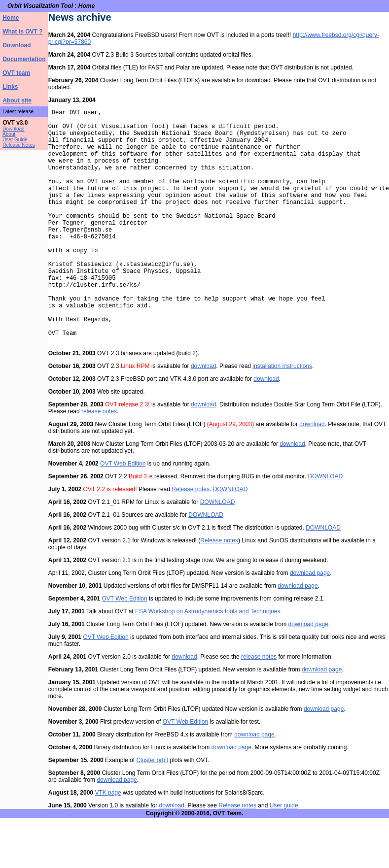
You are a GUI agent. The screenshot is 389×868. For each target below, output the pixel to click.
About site (17, 100)
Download (17, 45)
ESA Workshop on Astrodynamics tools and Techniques (208, 662)
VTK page (108, 843)
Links (10, 87)
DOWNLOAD (326, 527)
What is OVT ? (22, 32)
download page (310, 623)
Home (11, 18)
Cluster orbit (153, 810)
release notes (99, 462)
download (203, 416)
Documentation (24, 59)
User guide (284, 856)
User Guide (15, 140)
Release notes (191, 539)
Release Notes (19, 145)
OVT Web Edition (123, 514)
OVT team (16, 73)
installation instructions (282, 416)
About (9, 134)
